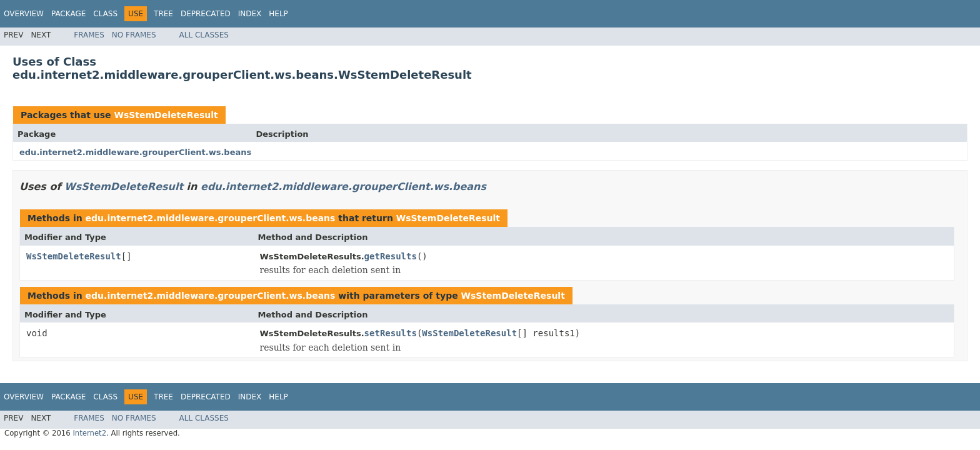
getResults (391, 256)
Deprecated (206, 14)
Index (250, 14)
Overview (24, 14)
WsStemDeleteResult (166, 115)
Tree (163, 14)
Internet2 (89, 433)
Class (105, 14)
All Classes (204, 35)
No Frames (134, 35)
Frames (89, 35)
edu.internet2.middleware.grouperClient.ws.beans (135, 152)
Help (278, 14)
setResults (391, 333)
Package (68, 14)
